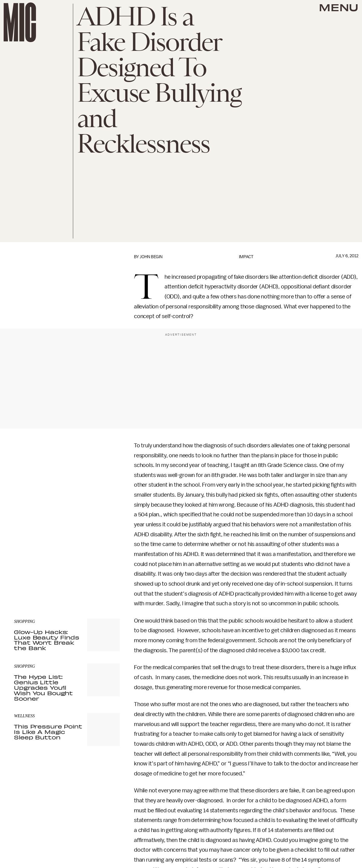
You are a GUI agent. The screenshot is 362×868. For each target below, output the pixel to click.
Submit (105, 561)
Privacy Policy (26, 573)
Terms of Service (99, 569)
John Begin (151, 257)
